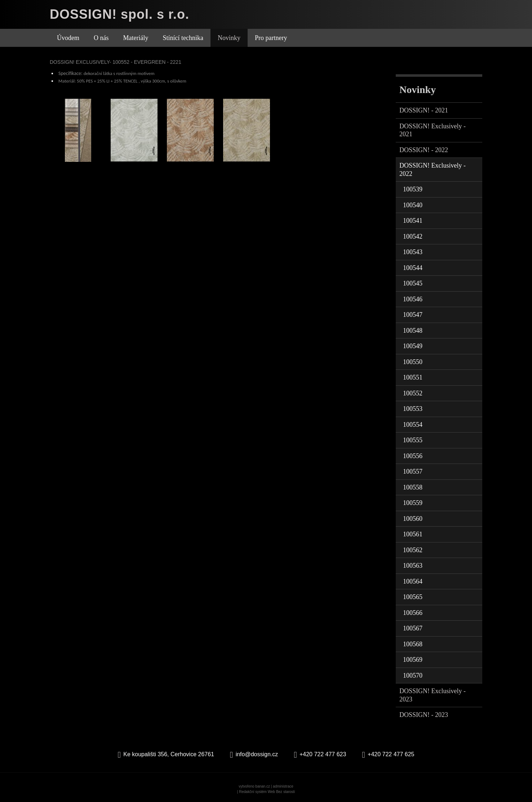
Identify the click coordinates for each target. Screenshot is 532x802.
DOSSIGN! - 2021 (424, 110)
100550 (413, 362)
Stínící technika (183, 38)
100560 (413, 519)
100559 (413, 503)
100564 (413, 581)
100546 (413, 299)
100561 (413, 534)
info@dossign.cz (257, 754)
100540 (413, 205)
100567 (413, 628)
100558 (413, 487)
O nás (101, 38)
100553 (413, 409)
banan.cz (263, 786)
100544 (413, 268)
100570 (413, 675)
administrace (283, 786)
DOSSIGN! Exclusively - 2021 (433, 130)
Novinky (229, 38)
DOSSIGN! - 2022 (424, 150)
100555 (413, 440)
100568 (413, 644)
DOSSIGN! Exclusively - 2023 (433, 695)
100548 (413, 331)
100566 (413, 613)
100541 (413, 221)
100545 (413, 283)
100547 (413, 315)
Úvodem (68, 38)
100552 (413, 393)
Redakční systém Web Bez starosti (267, 792)
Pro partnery (271, 38)
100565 (413, 597)
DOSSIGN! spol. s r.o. (119, 14)
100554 (413, 425)
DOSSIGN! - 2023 (424, 715)
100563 (413, 566)
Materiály (136, 38)
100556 (413, 456)
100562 (413, 550)
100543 (413, 252)
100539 (413, 189)
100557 (413, 471)
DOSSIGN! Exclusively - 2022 (433, 170)
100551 (413, 377)
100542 (413, 236)
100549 (413, 346)
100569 (413, 660)
